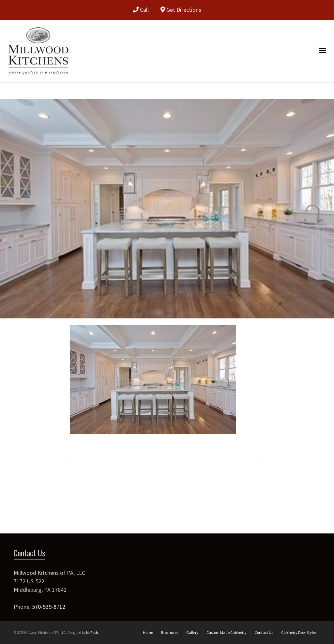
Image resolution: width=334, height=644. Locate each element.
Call (141, 10)
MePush (92, 633)
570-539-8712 (49, 607)
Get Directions (181, 10)
